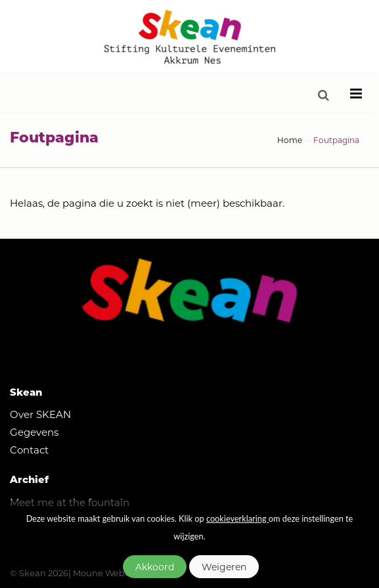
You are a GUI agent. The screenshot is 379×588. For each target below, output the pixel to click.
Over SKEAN (40, 414)
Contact (29, 450)
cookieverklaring (237, 518)
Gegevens (34, 432)
